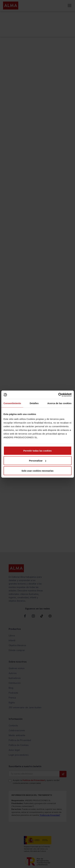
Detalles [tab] (34, 403)
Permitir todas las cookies (38, 451)
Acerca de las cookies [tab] (59, 403)
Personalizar (38, 461)
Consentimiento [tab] (12, 403)
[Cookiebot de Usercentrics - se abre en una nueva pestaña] (58, 395)
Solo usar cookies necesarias (37, 471)
